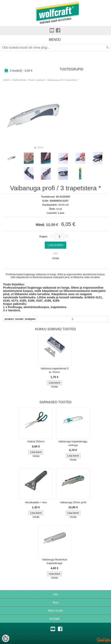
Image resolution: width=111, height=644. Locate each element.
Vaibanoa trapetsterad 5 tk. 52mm (54, 370)
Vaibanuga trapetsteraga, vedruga (73, 443)
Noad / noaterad (37, 80)
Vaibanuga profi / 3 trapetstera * (63, 80)
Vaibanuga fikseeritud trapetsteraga (54, 561)
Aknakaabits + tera (36, 502)
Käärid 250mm (36, 441)
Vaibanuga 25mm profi (73, 502)
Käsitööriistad (19, 80)
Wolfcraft (64, 205)
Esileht (6, 80)
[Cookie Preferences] (6, 638)
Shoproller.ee (104, 640)
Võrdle (56, 258)
